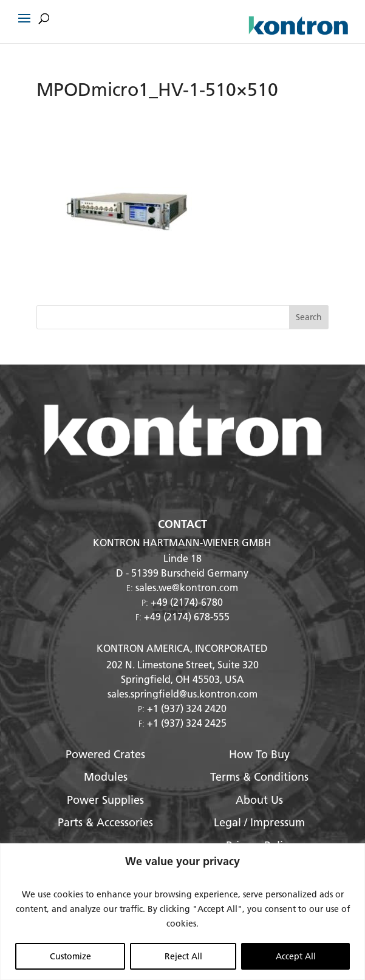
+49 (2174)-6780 (187, 602)
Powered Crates (105, 754)
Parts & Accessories (105, 822)
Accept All (296, 956)
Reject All (183, 956)
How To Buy (259, 754)
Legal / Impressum (259, 822)
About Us (259, 800)
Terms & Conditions (259, 777)
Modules (106, 777)
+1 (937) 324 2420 (187, 708)
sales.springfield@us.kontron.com (182, 694)
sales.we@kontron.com (187, 587)
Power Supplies (105, 800)
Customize (70, 956)
